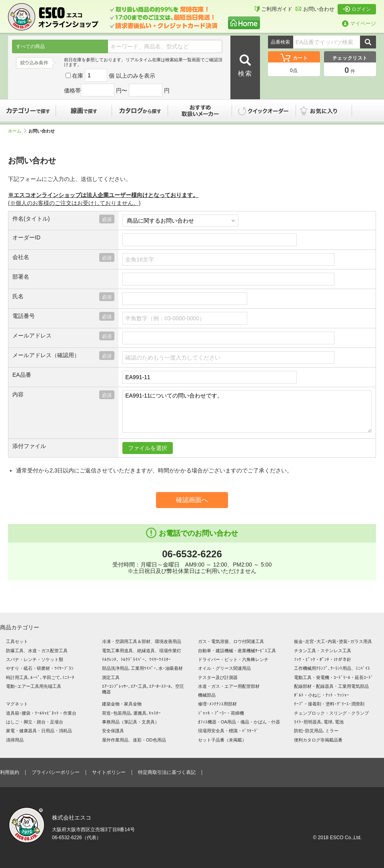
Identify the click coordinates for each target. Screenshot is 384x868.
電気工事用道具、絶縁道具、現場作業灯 (142, 651)
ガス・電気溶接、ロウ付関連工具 (231, 641)
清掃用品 (15, 740)
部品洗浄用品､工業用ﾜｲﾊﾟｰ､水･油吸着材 (142, 668)
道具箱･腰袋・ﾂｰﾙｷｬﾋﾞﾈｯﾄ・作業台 (41, 713)
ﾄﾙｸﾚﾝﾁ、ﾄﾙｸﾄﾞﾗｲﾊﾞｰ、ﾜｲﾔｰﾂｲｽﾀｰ (136, 659)
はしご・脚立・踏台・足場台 (35, 722)
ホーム (17, 131)
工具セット (17, 641)
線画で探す (84, 111)
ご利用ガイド (274, 9)
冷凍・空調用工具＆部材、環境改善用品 (142, 641)
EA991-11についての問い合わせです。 (247, 412)
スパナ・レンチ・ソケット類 (35, 659)
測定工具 (111, 677)
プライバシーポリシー (56, 772)
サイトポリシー (109, 772)
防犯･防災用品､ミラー (316, 731)
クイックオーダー (264, 111)
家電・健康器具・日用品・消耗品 (39, 731)
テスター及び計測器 (218, 677)
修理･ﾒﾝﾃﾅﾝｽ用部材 (217, 704)
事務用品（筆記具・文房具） (131, 722)
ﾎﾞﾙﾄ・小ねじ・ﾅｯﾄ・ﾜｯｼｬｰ (322, 695)
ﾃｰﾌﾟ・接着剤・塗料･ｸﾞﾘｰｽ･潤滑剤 (329, 704)
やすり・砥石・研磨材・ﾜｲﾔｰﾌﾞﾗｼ (40, 668)
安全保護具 (113, 731)
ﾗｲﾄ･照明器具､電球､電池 (319, 722)
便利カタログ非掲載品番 (318, 740)
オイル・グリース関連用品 (224, 668)
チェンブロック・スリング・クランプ (331, 713)
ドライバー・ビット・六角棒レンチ (233, 659)
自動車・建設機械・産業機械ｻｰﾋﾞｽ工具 (237, 651)
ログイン (357, 9)
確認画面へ (192, 500)
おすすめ (200, 111)
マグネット (17, 704)
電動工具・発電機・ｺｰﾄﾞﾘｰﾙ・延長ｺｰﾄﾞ (334, 677)
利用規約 (10, 772)
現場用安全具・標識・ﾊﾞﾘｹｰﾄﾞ (228, 731)
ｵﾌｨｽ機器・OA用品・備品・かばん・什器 (239, 722)
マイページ (359, 23)
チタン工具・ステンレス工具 (323, 651)
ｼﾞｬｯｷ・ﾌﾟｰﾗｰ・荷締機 (221, 713)
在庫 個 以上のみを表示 (110, 76)
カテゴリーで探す (28, 111)
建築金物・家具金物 (122, 704)
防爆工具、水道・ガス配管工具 (37, 651)
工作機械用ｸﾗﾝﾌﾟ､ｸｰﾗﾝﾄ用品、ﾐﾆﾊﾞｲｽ (332, 668)
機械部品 (207, 695)
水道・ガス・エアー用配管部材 (229, 686)
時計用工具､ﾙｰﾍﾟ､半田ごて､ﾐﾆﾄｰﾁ (40, 677)
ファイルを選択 (148, 448)
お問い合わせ (315, 9)
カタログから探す (140, 111)
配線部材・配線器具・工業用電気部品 (331, 686)
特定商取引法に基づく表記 (167, 772)
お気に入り (328, 111)
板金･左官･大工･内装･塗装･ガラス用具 (333, 641)
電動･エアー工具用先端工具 (34, 686)
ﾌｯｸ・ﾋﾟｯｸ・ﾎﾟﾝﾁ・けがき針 (323, 659)
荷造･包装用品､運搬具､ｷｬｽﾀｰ (131, 713)
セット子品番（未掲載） (222, 740)
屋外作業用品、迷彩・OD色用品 (134, 740)
